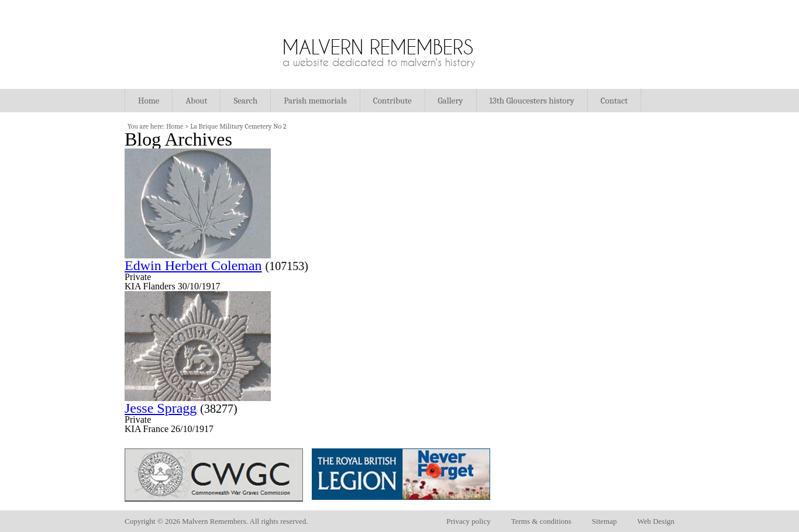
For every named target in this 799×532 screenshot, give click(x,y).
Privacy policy (468, 521)
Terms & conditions (541, 521)
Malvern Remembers (378, 47)
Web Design (656, 521)
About (196, 101)
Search (245, 101)
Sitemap (605, 521)
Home (149, 101)
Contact (614, 101)
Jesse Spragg (161, 408)
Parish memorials (315, 101)
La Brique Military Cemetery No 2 (238, 126)
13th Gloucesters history (532, 101)
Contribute (392, 101)
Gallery (451, 101)
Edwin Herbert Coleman (193, 265)
